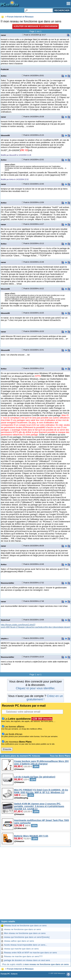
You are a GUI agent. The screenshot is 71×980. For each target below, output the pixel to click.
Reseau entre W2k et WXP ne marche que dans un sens (30, 953)
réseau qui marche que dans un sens (21, 949)
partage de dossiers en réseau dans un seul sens (27, 960)
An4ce (4, 76)
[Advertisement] (35, 884)
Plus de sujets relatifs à (35, 964)
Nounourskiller (7, 583)
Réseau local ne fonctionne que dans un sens (25, 926)
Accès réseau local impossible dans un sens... (26, 945)
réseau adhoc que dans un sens (19, 941)
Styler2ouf (5, 620)
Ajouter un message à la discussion (35, 26)
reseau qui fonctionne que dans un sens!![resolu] (27, 937)
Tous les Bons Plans (60, 756)
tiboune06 (5, 135)
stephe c (5, 638)
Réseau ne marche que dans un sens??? (23, 956)
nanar (3, 35)
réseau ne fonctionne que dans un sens (22, 929)
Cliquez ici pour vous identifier (35, 688)
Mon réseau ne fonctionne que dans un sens (25, 933)
